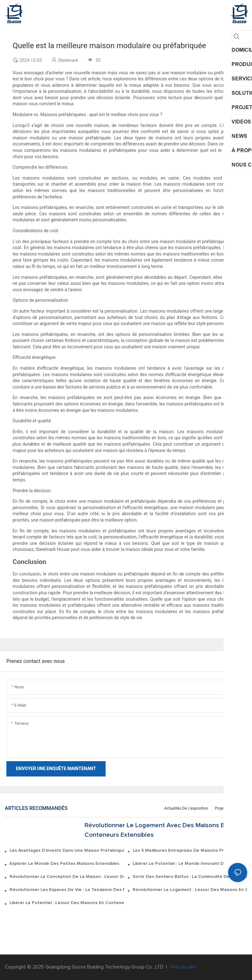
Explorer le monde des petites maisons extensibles (64, 864)
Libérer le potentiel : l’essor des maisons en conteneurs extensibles (67, 903)
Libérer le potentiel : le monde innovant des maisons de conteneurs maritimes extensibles (190, 864)
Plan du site (183, 967)
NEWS (239, 808)
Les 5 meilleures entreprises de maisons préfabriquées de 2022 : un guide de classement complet (190, 850)
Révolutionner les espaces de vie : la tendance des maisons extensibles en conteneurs (67, 890)
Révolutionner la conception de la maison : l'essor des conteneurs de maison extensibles (67, 877)
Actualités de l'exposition (186, 808)
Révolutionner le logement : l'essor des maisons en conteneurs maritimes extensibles (190, 890)
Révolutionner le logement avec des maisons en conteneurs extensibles (156, 830)
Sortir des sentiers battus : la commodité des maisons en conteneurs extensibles (190, 877)
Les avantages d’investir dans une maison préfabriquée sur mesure (67, 850)
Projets (221, 808)
